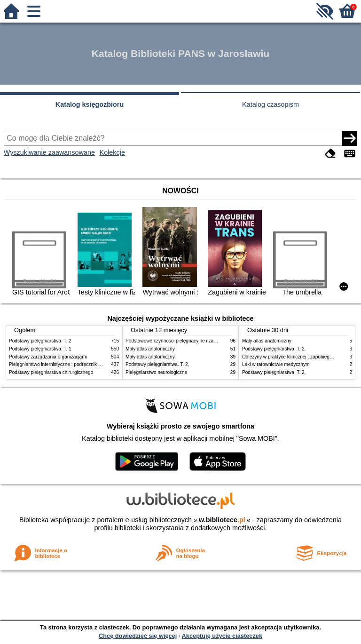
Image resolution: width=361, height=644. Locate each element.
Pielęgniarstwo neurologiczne (156, 372)
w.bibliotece (222, 520)
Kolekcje (112, 152)
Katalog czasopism (271, 104)
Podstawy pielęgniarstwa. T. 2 (40, 341)
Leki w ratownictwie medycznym (276, 364)
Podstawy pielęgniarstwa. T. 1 (40, 349)
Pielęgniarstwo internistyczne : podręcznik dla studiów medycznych (79, 364)
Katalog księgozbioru (90, 104)
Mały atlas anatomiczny (150, 349)
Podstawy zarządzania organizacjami (48, 357)
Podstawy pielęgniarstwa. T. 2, (157, 364)
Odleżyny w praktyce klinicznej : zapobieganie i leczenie (301, 357)
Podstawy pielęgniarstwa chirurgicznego (51, 372)
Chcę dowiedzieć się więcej (138, 636)
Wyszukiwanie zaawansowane (49, 152)
